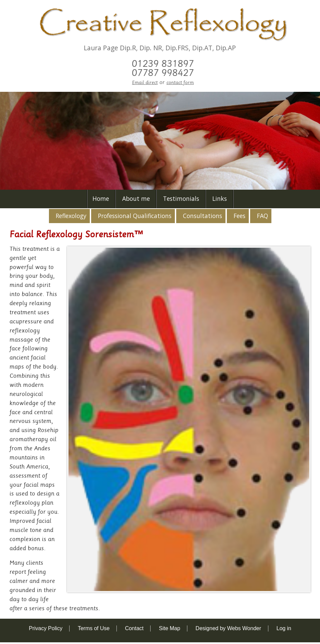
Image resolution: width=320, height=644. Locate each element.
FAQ (262, 216)
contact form (180, 82)
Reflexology (71, 216)
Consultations (203, 216)
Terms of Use (94, 628)
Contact (134, 628)
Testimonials (181, 198)
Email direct (145, 82)
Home (101, 198)
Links (220, 198)
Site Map (170, 628)
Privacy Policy (46, 628)
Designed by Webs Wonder (228, 628)
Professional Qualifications (135, 216)
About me (136, 198)
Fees (239, 216)
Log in (284, 628)
